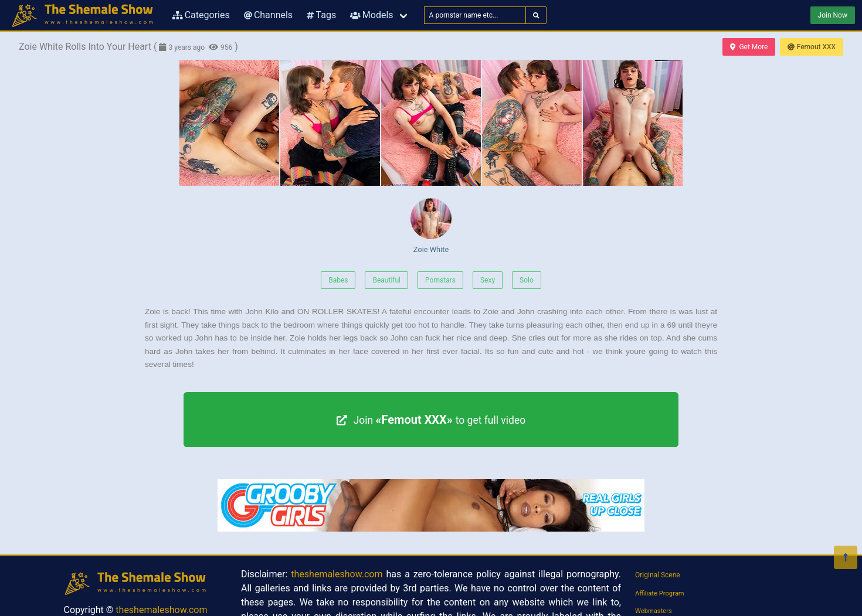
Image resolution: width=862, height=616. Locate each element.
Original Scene (658, 575)
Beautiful (386, 280)
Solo (527, 280)
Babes (338, 280)
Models (371, 15)
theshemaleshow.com (161, 610)
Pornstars (440, 280)
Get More (749, 47)
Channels (268, 15)
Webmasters (654, 611)
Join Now (833, 15)
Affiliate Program (660, 593)
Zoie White (431, 226)
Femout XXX (812, 47)
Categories (201, 15)
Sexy (488, 280)
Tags (321, 15)
